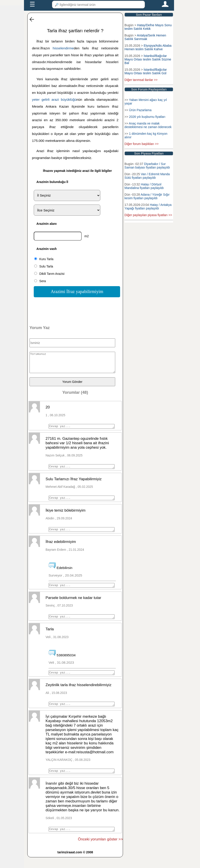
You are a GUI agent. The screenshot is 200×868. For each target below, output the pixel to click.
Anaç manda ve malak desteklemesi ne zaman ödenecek (148, 125)
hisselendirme (63, 48)
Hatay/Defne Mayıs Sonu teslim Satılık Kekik (148, 27)
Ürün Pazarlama (140, 110)
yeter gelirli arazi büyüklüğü (54, 99)
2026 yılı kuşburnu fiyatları (147, 117)
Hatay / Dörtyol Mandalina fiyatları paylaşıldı (144, 186)
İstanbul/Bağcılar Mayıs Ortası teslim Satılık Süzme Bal (148, 59)
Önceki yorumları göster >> (100, 850)
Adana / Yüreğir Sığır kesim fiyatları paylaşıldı (147, 196)
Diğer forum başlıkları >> (142, 144)
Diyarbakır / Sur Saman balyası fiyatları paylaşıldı (147, 166)
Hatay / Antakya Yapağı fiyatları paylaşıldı (148, 207)
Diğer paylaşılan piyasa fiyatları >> (148, 215)
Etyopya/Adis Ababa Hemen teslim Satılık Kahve (148, 47)
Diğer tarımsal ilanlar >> (141, 80)
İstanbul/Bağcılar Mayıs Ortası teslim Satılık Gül (146, 71)
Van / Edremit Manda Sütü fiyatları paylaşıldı (147, 176)
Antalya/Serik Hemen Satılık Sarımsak (145, 37)
